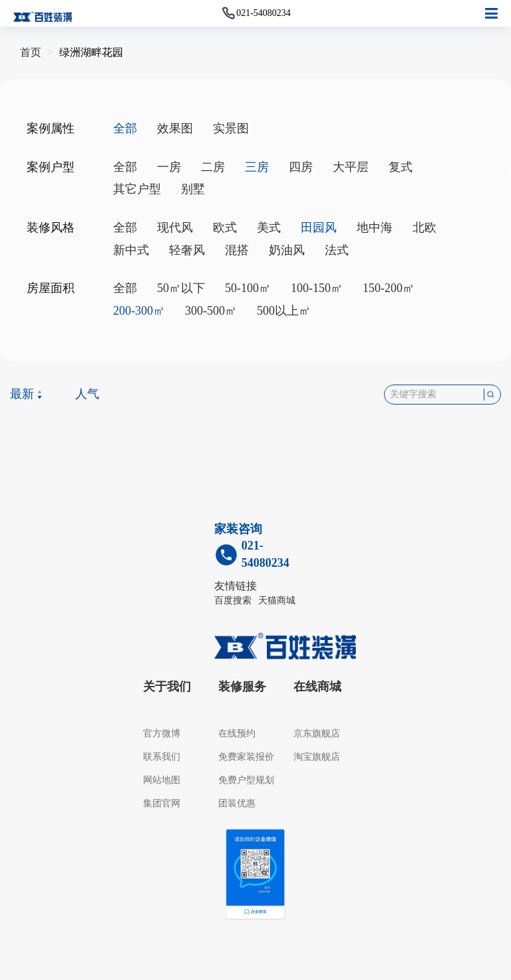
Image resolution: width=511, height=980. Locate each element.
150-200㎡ (389, 288)
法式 (337, 250)
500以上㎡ (284, 311)
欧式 (225, 228)
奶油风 (287, 250)
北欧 (425, 228)
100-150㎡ (317, 288)
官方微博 (162, 734)
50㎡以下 (181, 288)
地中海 (375, 228)
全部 (125, 167)
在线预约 (237, 734)
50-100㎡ (248, 288)
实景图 (231, 128)
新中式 (131, 250)
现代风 (175, 228)
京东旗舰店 (317, 734)
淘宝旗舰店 (317, 757)
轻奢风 (187, 250)
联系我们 (162, 757)
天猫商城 (277, 600)
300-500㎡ (211, 311)
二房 (213, 167)
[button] (491, 13)
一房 (169, 167)
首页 (31, 52)
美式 (269, 228)
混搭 (237, 250)
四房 (301, 167)
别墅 (193, 189)
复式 (401, 167)
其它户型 (137, 189)
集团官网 (162, 803)
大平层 (351, 167)
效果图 (175, 128)
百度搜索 (233, 600)
